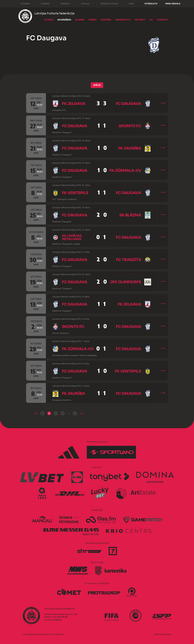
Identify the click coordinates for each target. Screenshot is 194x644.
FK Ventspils (75, 193)
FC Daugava (129, 104)
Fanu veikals (173, 4)
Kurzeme (23, 3)
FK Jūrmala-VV (125, 171)
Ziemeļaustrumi (107, 3)
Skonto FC (130, 126)
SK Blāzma (130, 215)
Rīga (129, 3)
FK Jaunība (130, 148)
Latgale (83, 3)
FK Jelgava (74, 104)
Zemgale (63, 3)
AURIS (169, 634)
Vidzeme (43, 3)
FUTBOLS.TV (151, 4)
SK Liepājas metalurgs (72, 237)
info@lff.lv (57, 620)
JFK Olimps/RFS (126, 282)
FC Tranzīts (129, 260)
